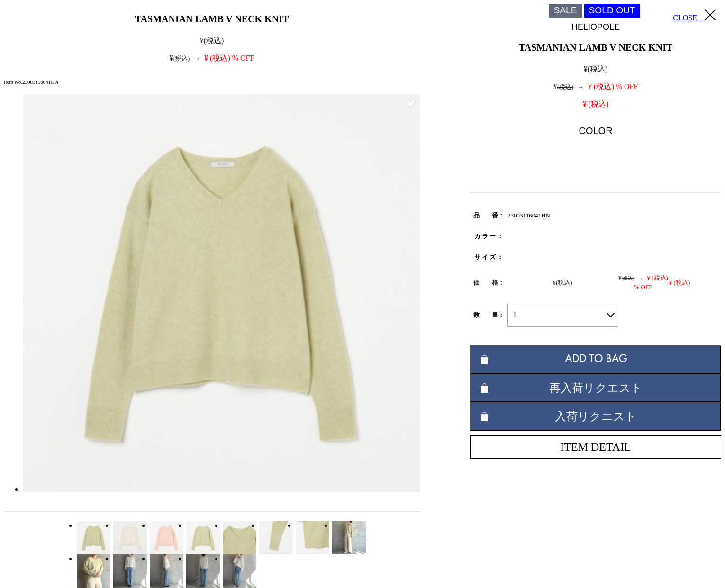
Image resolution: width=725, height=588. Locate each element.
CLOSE (694, 16)
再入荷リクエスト (596, 388)
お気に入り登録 (410, 104)
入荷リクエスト (596, 416)
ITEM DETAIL (595, 447)
